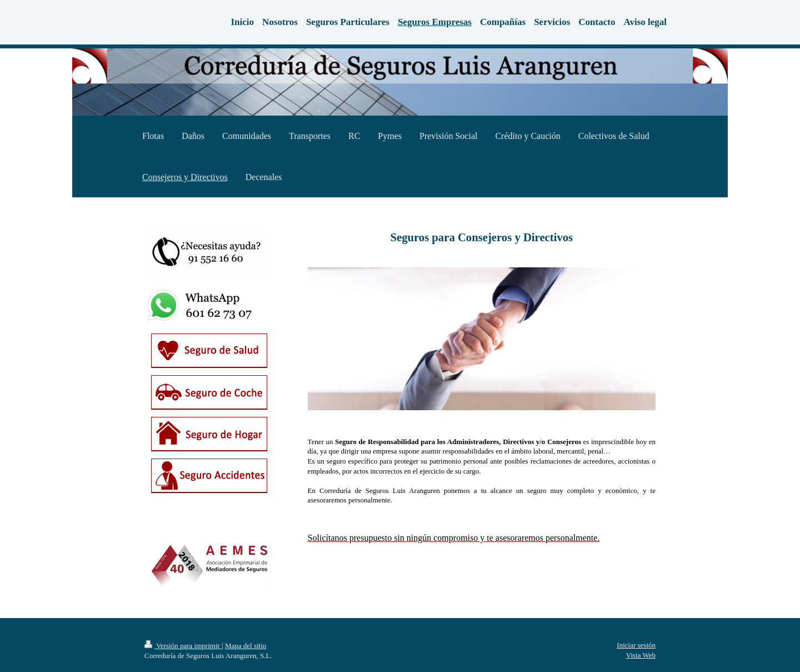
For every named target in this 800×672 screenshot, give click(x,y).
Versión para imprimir (183, 646)
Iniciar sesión (636, 645)
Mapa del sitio (246, 646)
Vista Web (641, 655)
